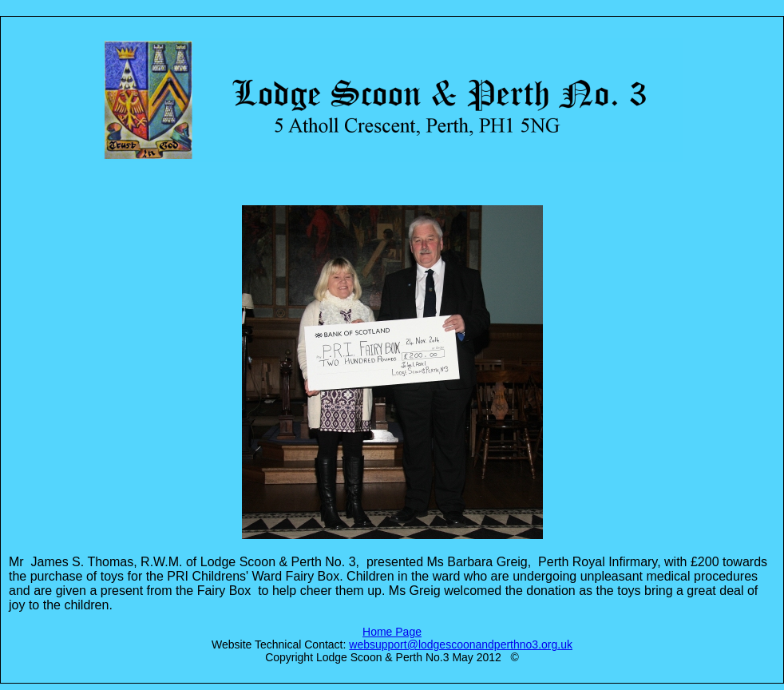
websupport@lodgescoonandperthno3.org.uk (461, 644)
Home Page (392, 632)
